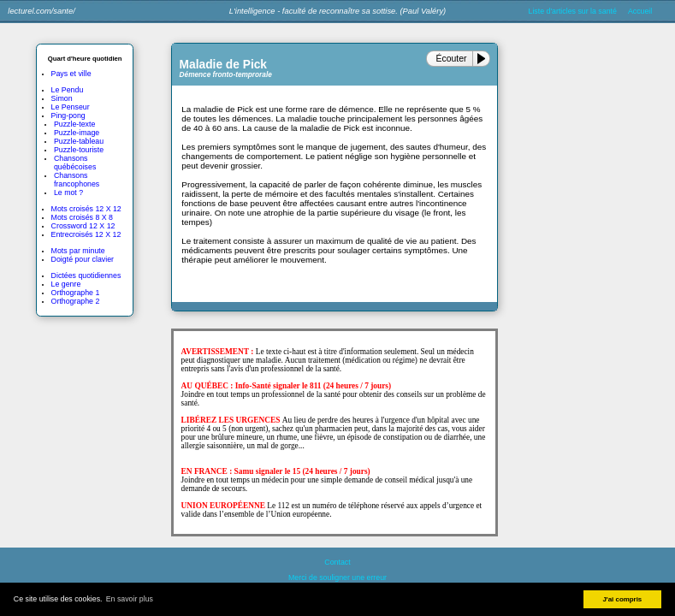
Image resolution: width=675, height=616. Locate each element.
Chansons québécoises (75, 163)
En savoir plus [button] (130, 599)
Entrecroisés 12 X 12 (86, 234)
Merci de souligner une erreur (337, 577)
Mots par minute (78, 251)
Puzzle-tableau (79, 141)
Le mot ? (68, 192)
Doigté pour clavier (83, 259)
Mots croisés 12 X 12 (86, 209)
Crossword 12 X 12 (83, 226)
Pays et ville (71, 74)
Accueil (640, 11)
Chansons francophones (77, 180)
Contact (337, 562)
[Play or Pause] (484, 59)
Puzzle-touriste (79, 150)
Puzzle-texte (74, 124)
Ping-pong (68, 115)
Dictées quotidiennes (86, 275)
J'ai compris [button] (622, 599)
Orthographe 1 (76, 293)
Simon (62, 98)
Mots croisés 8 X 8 (82, 217)
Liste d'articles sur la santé (573, 11)
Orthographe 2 (76, 301)
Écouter (452, 59)
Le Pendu (68, 90)
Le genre (66, 284)
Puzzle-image (77, 133)
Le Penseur (71, 107)
